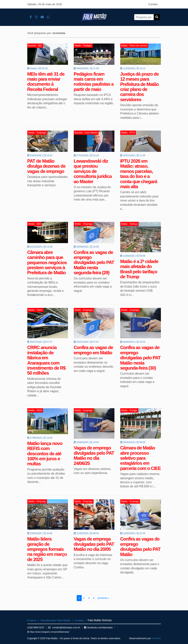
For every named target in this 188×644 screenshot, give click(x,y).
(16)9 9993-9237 (36, 628)
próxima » (103, 598)
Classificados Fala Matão (55, 620)
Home (32, 620)
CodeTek (156, 638)
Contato (153, 4)
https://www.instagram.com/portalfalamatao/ (48, 632)
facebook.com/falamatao (98, 628)
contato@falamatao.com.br (64, 628)
